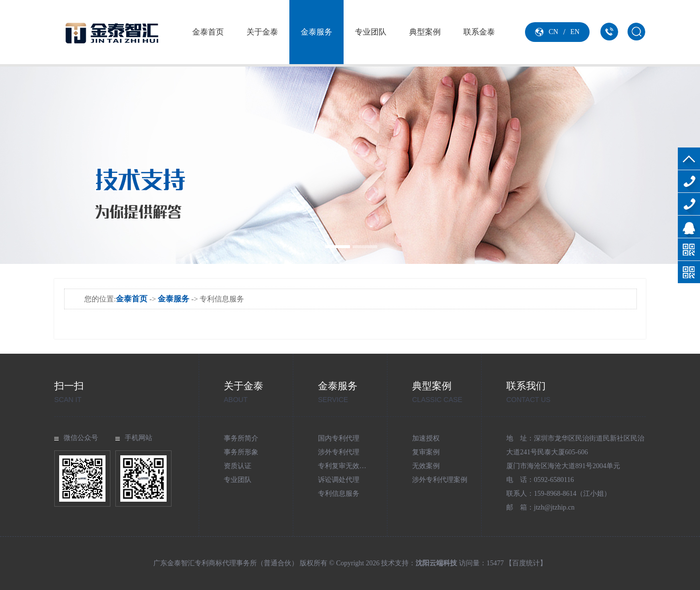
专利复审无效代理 (346, 466)
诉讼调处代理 (339, 480)
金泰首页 (208, 32)
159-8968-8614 (689, 204)
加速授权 (426, 438)
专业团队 (371, 32)
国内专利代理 (339, 438)
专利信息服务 (339, 494)
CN (553, 32)
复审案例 (426, 452)
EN (575, 32)
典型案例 (425, 32)
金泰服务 (316, 32)
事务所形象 (241, 452)
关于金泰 (262, 32)
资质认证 (238, 466)
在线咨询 (689, 227)
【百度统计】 (526, 563)
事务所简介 (241, 438)
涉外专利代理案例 (440, 480)
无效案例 (426, 466)
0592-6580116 (689, 181)
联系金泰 (479, 32)
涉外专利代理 (339, 452)
